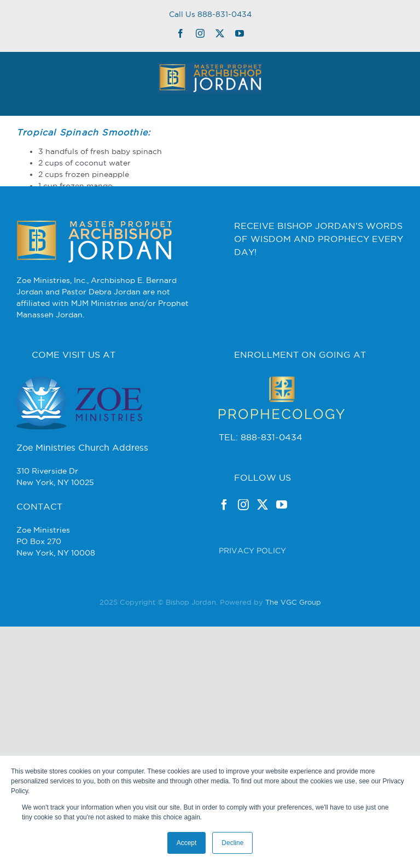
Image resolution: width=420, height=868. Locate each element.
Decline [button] (232, 843)
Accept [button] (187, 843)
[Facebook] (224, 505)
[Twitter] (262, 505)
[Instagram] (243, 505)
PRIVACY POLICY (252, 551)
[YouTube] (282, 505)
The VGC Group (293, 602)
